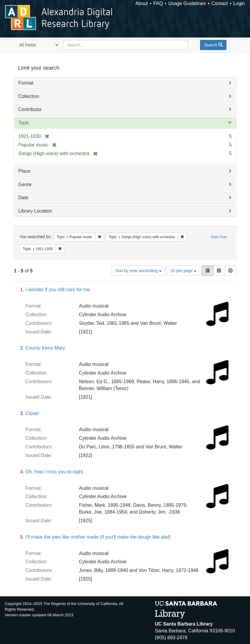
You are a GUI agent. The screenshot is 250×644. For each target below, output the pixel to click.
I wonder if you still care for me (58, 290)
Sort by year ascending (138, 271)
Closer (32, 413)
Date (23, 198)
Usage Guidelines (187, 3)
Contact (220, 3)
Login (239, 3)
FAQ (158, 3)
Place (24, 171)
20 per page (183, 271)
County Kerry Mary (45, 348)
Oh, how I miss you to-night (54, 472)
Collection (29, 96)
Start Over (219, 237)
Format (26, 83)
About (142, 3)
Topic (24, 123)
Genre (25, 184)
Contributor (30, 109)
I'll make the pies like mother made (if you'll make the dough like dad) (98, 537)
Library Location (35, 211)
